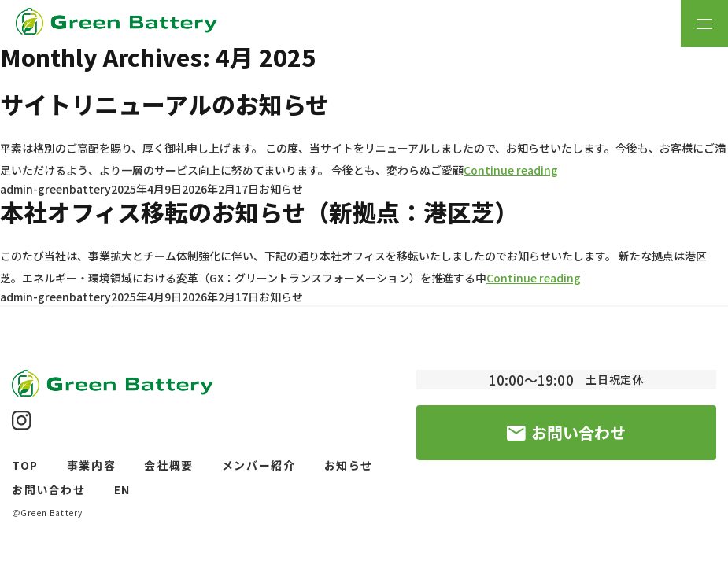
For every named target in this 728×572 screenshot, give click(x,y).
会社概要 (169, 465)
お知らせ (281, 189)
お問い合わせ (49, 489)
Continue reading (511, 170)
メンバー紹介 (259, 465)
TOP (25, 465)
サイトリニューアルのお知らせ (164, 104)
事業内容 (92, 465)
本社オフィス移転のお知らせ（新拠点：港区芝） (259, 212)
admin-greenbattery (55, 189)
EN (122, 489)
